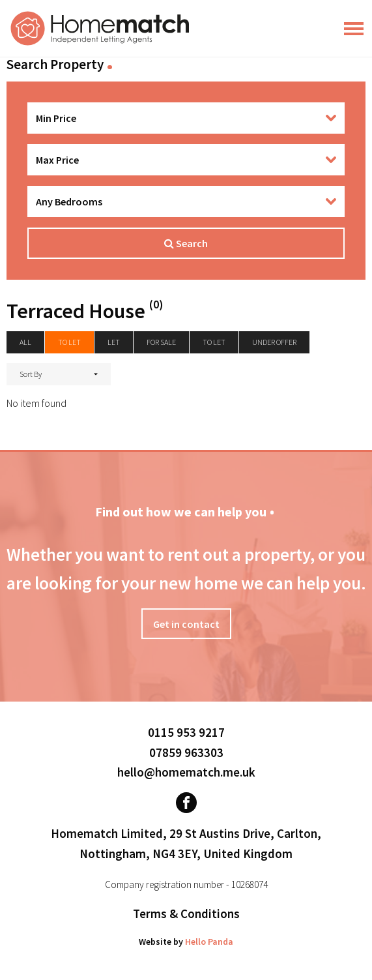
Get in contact (186, 624)
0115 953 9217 (186, 732)
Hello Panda (209, 942)
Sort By (31, 374)
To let (69, 342)
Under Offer (274, 342)
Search (186, 243)
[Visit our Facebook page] (186, 803)
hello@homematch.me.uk (186, 772)
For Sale (161, 342)
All (25, 342)
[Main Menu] (354, 29)
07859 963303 (186, 752)
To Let (214, 342)
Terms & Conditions (186, 913)
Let (114, 342)
